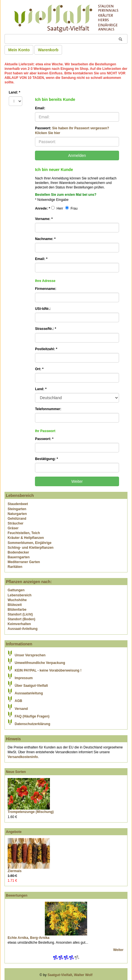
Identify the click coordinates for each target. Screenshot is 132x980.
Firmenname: (46, 289)
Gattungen (16, 590)
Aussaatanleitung (29, 693)
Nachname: (45, 239)
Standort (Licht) (20, 614)
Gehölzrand (17, 519)
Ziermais (15, 871)
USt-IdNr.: (43, 309)
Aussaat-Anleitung (23, 629)
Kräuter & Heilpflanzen (26, 538)
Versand (21, 709)
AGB (18, 701)
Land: (15, 92)
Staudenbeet (18, 504)
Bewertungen (17, 895)
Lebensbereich (20, 595)
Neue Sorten (16, 772)
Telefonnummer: (48, 409)
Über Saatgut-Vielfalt (31, 686)
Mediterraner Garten (24, 562)
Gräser (13, 528)
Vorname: (44, 219)
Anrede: (42, 208)
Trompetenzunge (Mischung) (31, 812)
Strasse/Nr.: (46, 329)
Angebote (14, 832)
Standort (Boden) (21, 619)
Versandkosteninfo (23, 757)
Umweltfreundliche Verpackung (40, 663)
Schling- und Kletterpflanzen (31, 548)
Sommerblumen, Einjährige (29, 543)
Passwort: (72, 131)
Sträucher (16, 523)
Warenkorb (48, 50)
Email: (40, 108)
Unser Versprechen (30, 655)
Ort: (39, 369)
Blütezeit (15, 605)
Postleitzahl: (46, 349)
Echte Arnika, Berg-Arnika (28, 938)
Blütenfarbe (17, 610)
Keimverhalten (19, 624)
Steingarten (17, 509)
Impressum (24, 678)
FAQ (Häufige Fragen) (32, 716)
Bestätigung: (46, 459)
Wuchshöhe (17, 600)
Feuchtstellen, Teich (24, 533)
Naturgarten (17, 514)
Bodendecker (18, 552)
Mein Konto (19, 50)
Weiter (119, 950)
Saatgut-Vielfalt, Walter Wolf (70, 975)
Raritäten (15, 567)
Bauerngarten (19, 557)
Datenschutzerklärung (32, 724)
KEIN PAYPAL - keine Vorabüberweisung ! (48, 670)
